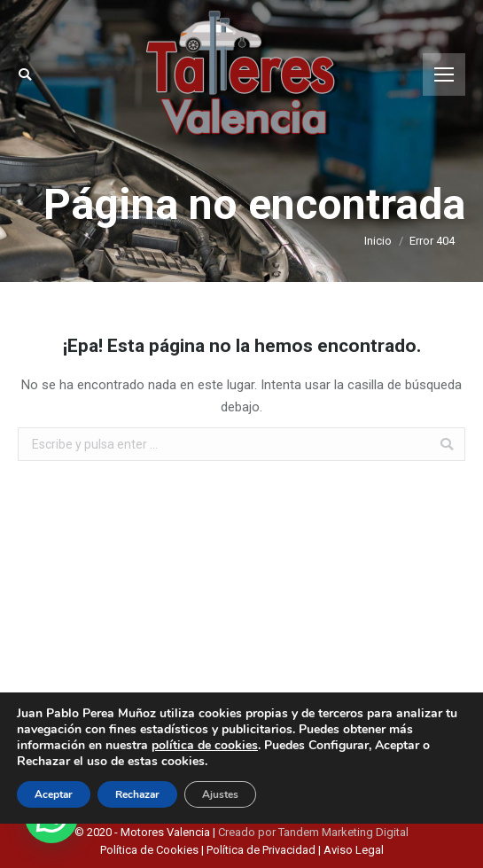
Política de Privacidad (261, 850)
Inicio (378, 241)
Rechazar (137, 794)
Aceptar (54, 794)
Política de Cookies (151, 850)
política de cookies (205, 745)
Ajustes (220, 794)
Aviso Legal (354, 850)
